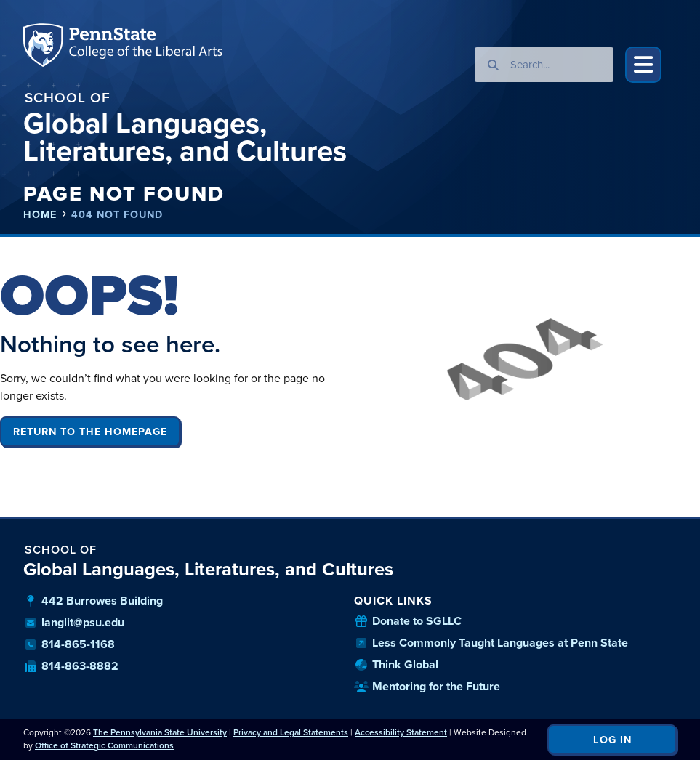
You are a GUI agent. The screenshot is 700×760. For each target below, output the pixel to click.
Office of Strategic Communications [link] (104, 745)
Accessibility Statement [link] (401, 732)
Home (40, 215)
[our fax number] (185, 666)
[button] (643, 65)
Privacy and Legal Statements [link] (291, 732)
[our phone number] (185, 644)
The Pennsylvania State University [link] (160, 732)
